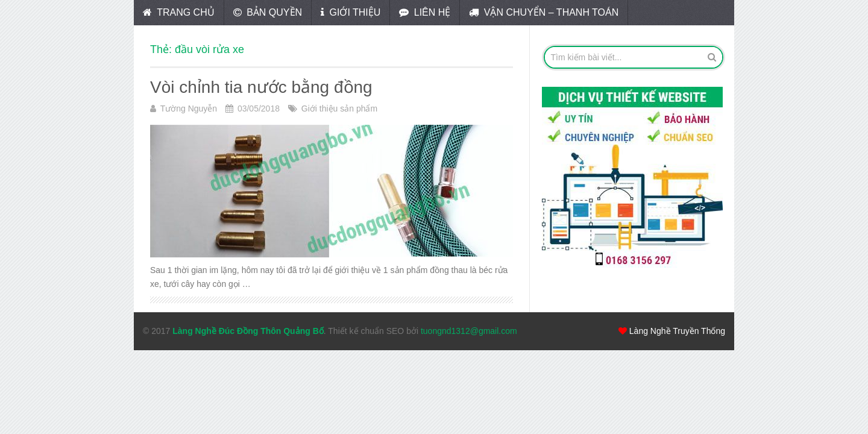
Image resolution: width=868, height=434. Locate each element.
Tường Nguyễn (189, 108)
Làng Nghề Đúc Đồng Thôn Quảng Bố (248, 331)
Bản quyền (268, 12)
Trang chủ (179, 12)
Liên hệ (425, 12)
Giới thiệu (351, 12)
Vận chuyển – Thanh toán (544, 12)
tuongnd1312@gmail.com (469, 331)
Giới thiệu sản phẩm (339, 108)
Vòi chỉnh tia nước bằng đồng (261, 87)
